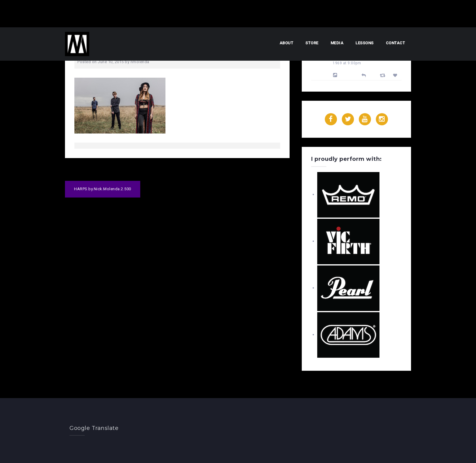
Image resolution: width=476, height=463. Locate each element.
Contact (396, 43)
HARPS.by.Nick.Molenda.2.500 (103, 189)
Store (312, 43)
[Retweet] (383, 75)
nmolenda (140, 62)
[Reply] (364, 75)
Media (337, 43)
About (287, 43)
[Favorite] (396, 75)
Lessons (365, 43)
